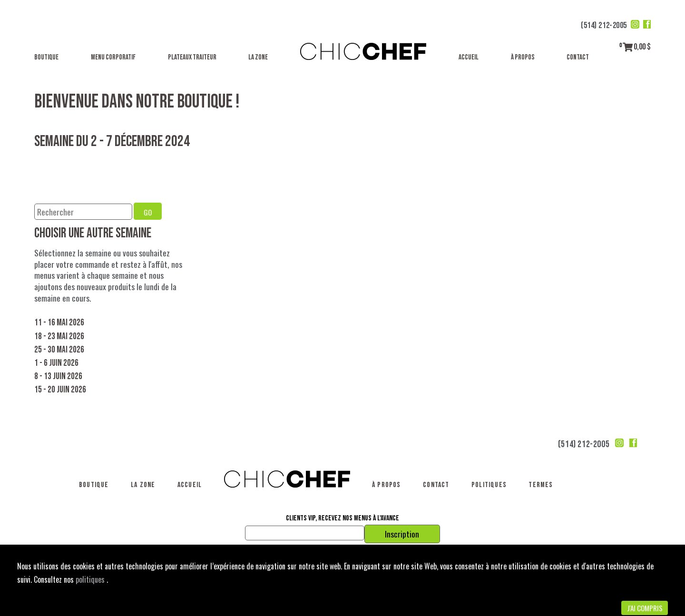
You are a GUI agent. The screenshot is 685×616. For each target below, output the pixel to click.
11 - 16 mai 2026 (59, 323)
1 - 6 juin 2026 (56, 363)
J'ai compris (645, 608)
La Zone (258, 57)
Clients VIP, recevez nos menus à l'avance (342, 518)
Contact (578, 57)
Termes (541, 485)
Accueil (469, 57)
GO (148, 212)
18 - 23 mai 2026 (59, 337)
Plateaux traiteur (192, 57)
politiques (91, 579)
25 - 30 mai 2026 (59, 350)
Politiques (489, 485)
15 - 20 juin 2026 (60, 390)
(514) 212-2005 (604, 25)
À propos (523, 57)
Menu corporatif (113, 57)
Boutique (46, 57)
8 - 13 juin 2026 (58, 376)
